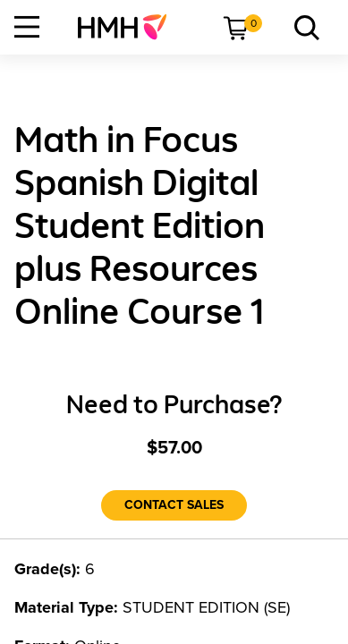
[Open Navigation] (27, 27)
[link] (129, 27)
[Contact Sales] (174, 505)
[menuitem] (129, 27)
